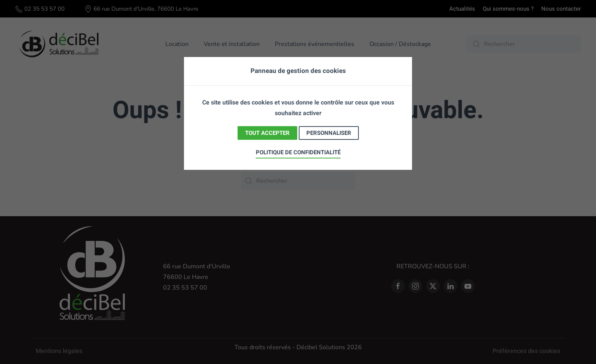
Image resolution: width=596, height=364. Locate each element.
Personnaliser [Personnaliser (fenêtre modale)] (329, 133)
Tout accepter (267, 133)
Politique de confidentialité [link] (298, 152)
